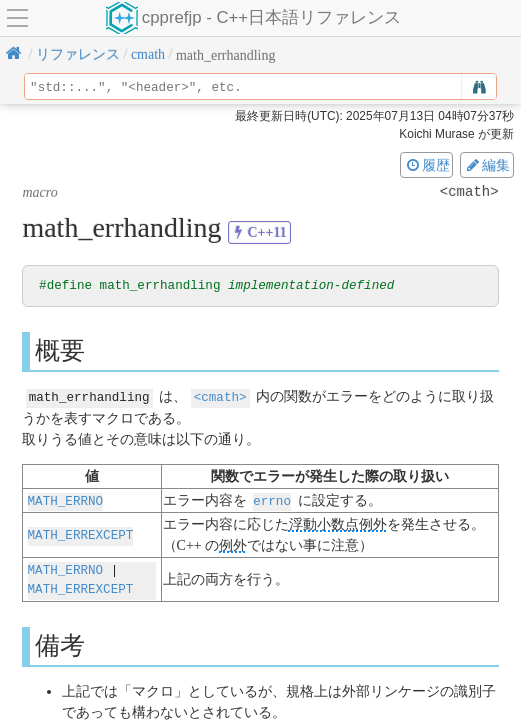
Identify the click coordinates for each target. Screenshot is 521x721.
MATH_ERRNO (66, 500)
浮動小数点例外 (338, 524)
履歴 (427, 165)
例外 (233, 545)
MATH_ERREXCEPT (81, 534)
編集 (487, 165)
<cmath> (220, 397)
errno (272, 500)
